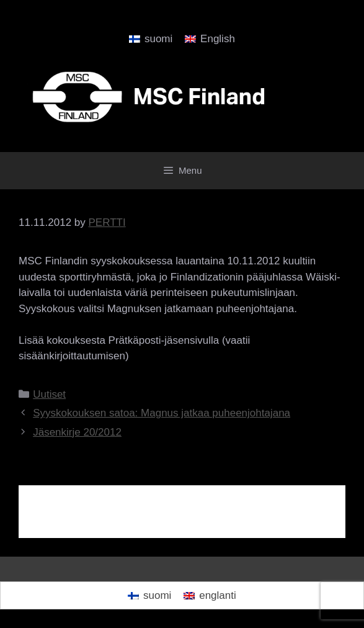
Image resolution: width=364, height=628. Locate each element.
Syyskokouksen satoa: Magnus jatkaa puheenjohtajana (162, 413)
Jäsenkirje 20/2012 (77, 432)
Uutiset (49, 394)
